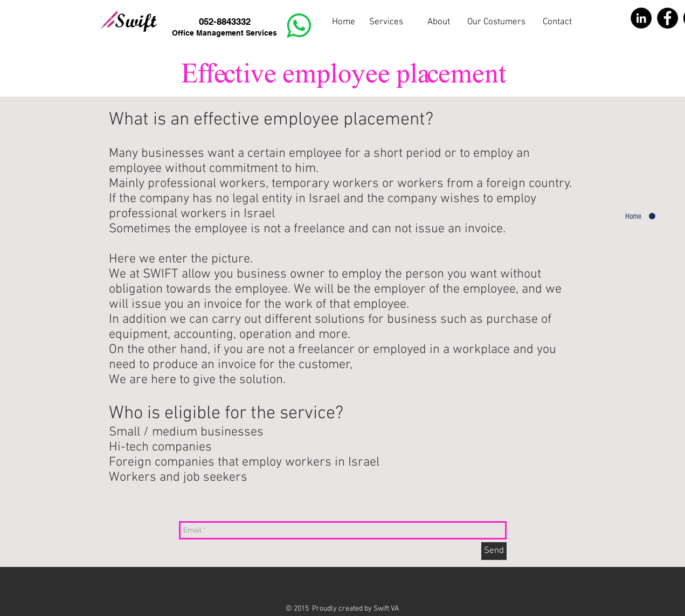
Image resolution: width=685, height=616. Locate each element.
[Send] (494, 551)
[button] (439, 23)
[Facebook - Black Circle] (667, 18)
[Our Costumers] (497, 23)
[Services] (386, 23)
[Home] (344, 23)
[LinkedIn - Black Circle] (641, 18)
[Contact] (558, 23)
